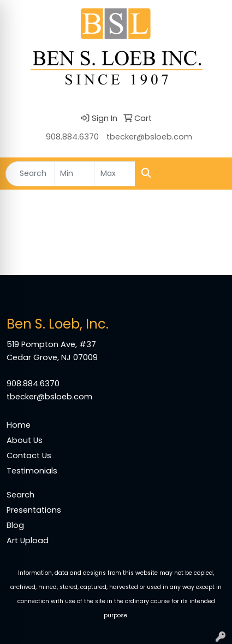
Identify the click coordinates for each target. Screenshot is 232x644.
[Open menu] (210, 174)
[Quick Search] (30, 174)
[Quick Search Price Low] (75, 174)
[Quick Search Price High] (115, 174)
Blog (15, 525)
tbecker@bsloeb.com (149, 137)
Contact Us (29, 455)
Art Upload (28, 540)
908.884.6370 (72, 137)
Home (19, 425)
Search (20, 495)
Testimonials (32, 471)
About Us (25, 440)
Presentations (34, 510)
